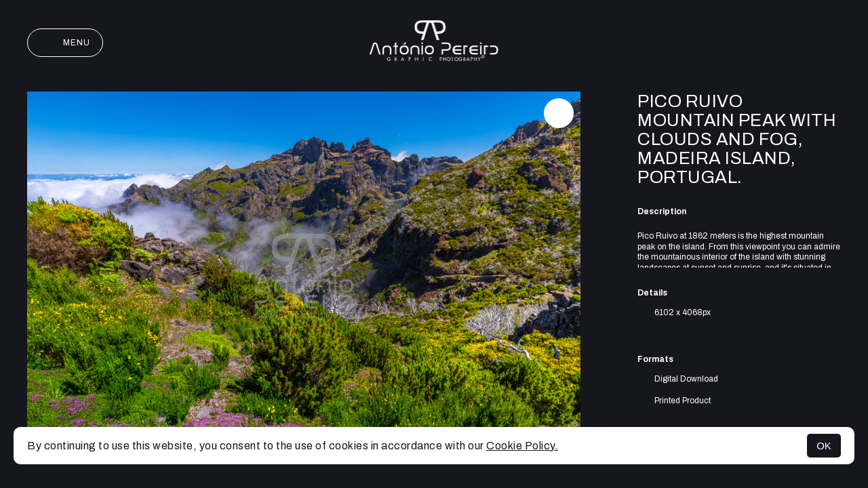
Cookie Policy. (522, 446)
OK (824, 446)
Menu (65, 43)
